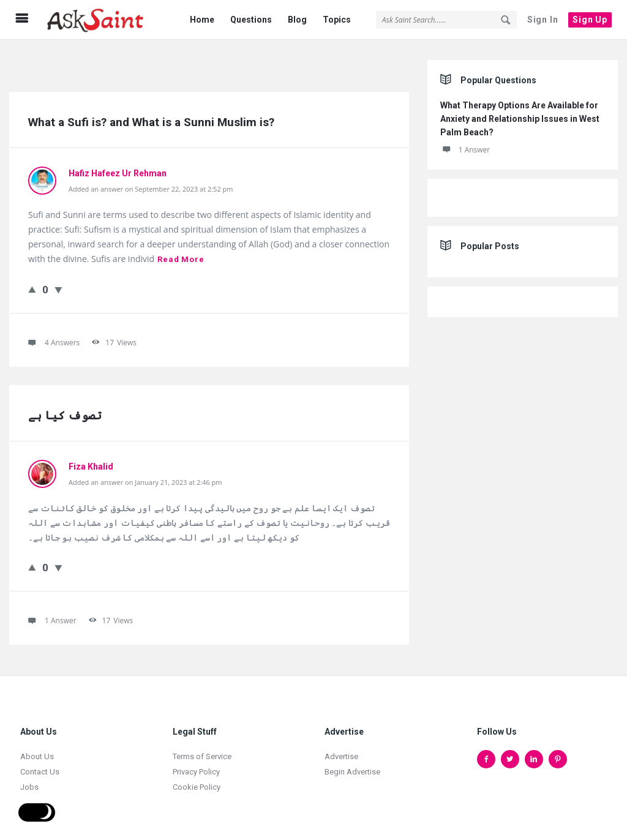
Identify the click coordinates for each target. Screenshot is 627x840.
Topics (337, 20)
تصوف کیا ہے (65, 412)
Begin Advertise (352, 769)
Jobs (29, 784)
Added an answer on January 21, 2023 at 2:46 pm (145, 479)
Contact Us (40, 769)
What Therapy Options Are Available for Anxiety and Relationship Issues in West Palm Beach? (520, 116)
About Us (37, 753)
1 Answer (465, 147)
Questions (251, 20)
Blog (297, 20)
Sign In (543, 20)
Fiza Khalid (91, 463)
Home (202, 20)
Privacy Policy (196, 769)
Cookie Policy (197, 784)
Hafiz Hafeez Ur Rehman (118, 170)
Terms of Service (202, 753)
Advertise (341, 753)
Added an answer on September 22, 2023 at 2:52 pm (151, 186)
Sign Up (590, 20)
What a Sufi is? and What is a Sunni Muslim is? (151, 119)
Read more (181, 256)
